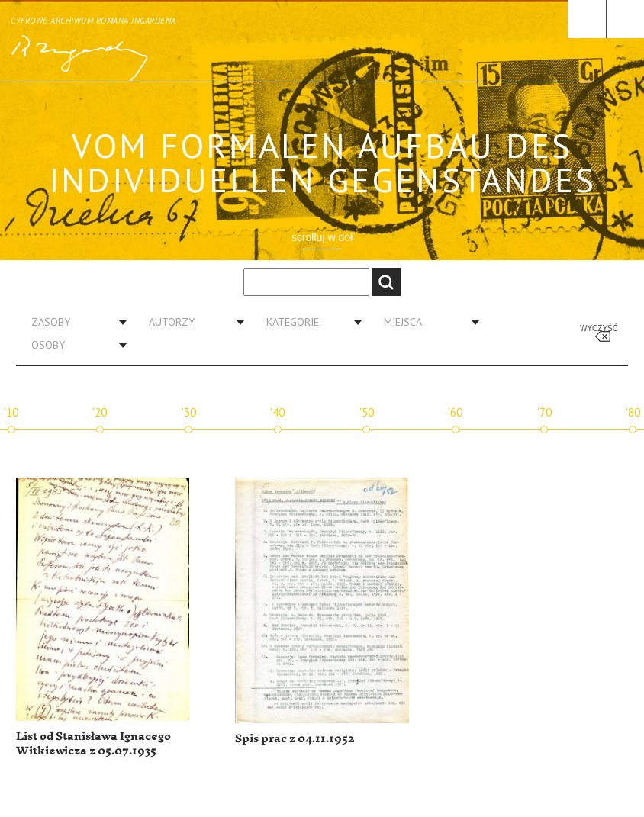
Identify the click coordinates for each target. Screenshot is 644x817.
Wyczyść (599, 328)
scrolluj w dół (322, 237)
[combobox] (73, 322)
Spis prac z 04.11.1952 (295, 739)
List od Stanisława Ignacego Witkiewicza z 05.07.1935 (93, 744)
